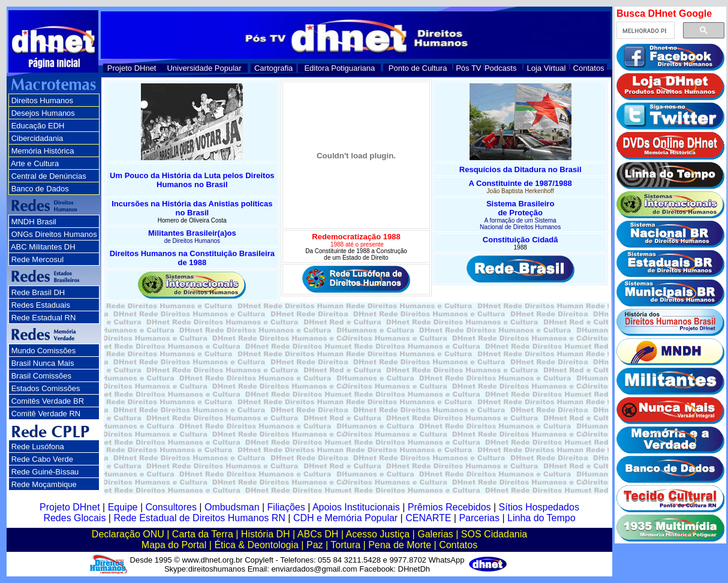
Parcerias (479, 518)
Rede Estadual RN (44, 318)
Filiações (286, 507)
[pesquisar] (644, 31)
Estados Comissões (46, 388)
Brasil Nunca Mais (43, 363)
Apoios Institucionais (356, 507)
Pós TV (468, 68)
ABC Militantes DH (43, 247)
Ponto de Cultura (418, 68)
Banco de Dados (40, 189)
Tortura (345, 545)
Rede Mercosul (37, 259)
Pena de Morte (400, 545)
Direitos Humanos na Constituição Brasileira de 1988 (192, 258)
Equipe (123, 507)
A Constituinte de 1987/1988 (521, 183)
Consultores (171, 507)
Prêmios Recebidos (449, 507)
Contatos (589, 68)
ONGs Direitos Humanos (54, 234)
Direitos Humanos (42, 100)
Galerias (435, 534)
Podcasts (500, 68)
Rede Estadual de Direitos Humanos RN (199, 518)
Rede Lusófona (38, 447)
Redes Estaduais (41, 305)
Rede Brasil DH (38, 292)
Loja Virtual (547, 68)
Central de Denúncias (49, 176)
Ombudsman (232, 507)
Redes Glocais (74, 518)
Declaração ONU (128, 534)
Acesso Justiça (377, 534)
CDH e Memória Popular (345, 518)
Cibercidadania (37, 138)
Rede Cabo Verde (42, 459)
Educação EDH (38, 126)
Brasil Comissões (41, 376)
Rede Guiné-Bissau (45, 472)
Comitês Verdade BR (48, 401)
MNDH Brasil (34, 222)
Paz (315, 545)
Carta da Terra (203, 534)
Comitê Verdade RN (46, 414)
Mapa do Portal (174, 545)
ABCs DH (318, 534)
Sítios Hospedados (539, 507)
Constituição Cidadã (521, 240)
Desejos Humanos (43, 113)
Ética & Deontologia (256, 545)
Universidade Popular (204, 68)
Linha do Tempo (542, 518)
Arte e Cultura (35, 163)
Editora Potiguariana (339, 68)
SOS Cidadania (494, 534)
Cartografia (273, 68)
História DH (266, 534)
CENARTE (428, 518)
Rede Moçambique (44, 484)
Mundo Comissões (44, 351)
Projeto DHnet (132, 68)
